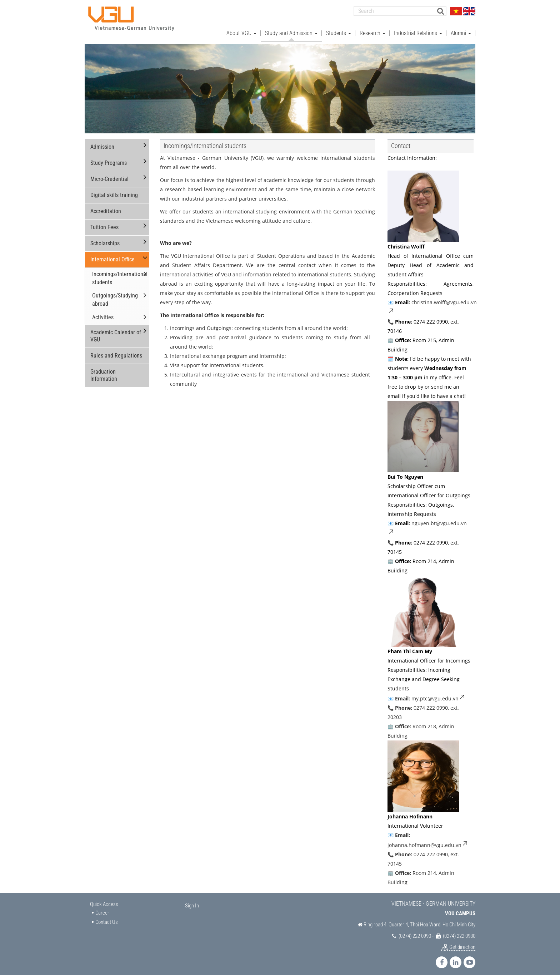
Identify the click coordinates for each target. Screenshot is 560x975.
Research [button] (372, 29)
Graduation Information (104, 371)
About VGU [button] (241, 29)
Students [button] (339, 29)
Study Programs (109, 159)
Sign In (192, 901)
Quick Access (104, 900)
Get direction (462, 943)
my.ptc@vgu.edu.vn (439, 694)
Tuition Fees (104, 223)
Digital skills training (114, 191)
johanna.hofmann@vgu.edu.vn (428, 841)
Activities (103, 313)
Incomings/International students (120, 274)
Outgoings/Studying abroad (115, 296)
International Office (112, 255)
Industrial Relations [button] (418, 29)
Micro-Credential (109, 175)
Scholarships (105, 239)
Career (102, 909)
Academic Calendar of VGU (116, 332)
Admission (102, 142)
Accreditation (106, 207)
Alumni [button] (461, 29)
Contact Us (107, 918)
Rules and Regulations (116, 351)
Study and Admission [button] (291, 29)
